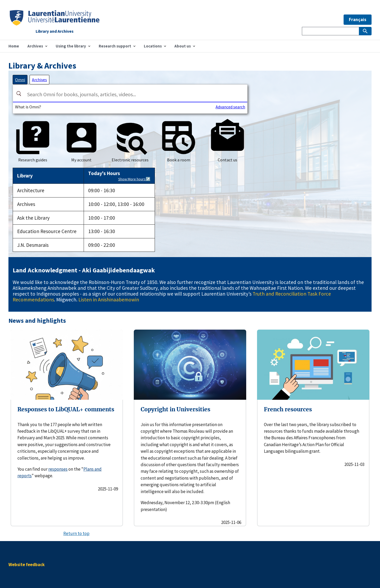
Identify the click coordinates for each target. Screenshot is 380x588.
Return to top (76, 533)
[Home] (55, 24)
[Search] (19, 94)
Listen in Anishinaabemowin (109, 300)
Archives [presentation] (39, 80)
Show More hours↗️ (134, 179)
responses (58, 469)
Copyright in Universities (175, 409)
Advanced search (230, 107)
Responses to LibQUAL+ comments (66, 409)
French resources (288, 409)
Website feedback (27, 565)
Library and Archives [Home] (55, 31)
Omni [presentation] (20, 80)
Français (358, 20)
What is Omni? (28, 107)
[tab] (20, 80)
